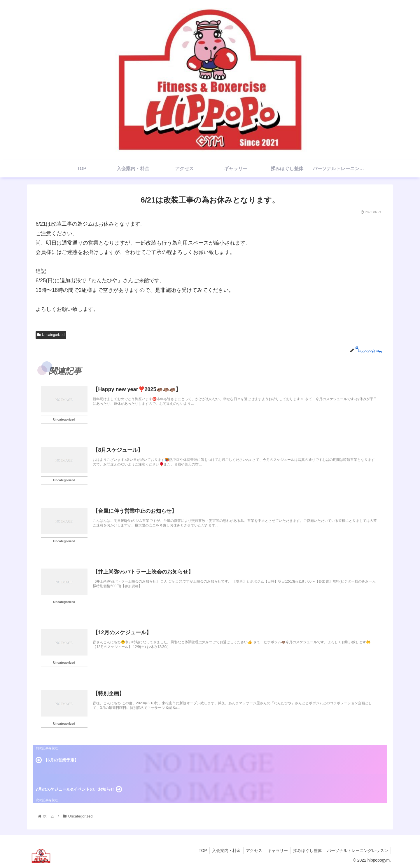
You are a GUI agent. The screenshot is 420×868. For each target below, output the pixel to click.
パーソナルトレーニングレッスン (357, 850)
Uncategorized (51, 335)
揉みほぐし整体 (306, 850)
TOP (198, 850)
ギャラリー (275, 850)
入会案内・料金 (222, 850)
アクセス (251, 850)
